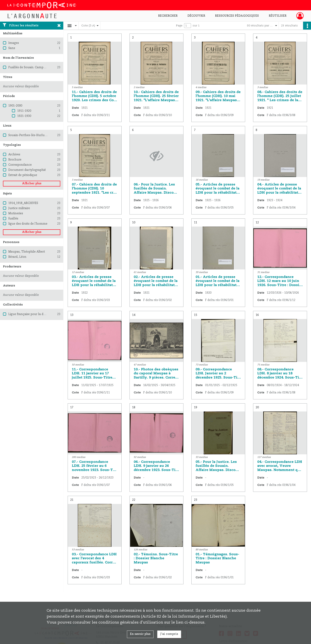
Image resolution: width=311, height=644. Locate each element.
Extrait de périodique (23, 175)
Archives (14, 155)
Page (179, 26)
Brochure (15, 160)
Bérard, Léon (17, 257)
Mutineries (16, 213)
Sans (12, 48)
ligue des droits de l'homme (28, 224)
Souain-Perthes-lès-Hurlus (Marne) (33, 135)
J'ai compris (169, 634)
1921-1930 (24, 116)
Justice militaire (19, 208)
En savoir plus (140, 634)
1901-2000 (15, 106)
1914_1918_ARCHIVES (23, 203)
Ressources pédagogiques (237, 16)
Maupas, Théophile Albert (27, 252)
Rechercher (168, 16)
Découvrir (196, 16)
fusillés (13, 219)
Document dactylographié (27, 170)
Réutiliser (278, 16)
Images (14, 43)
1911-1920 (24, 111)
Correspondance (20, 165)
